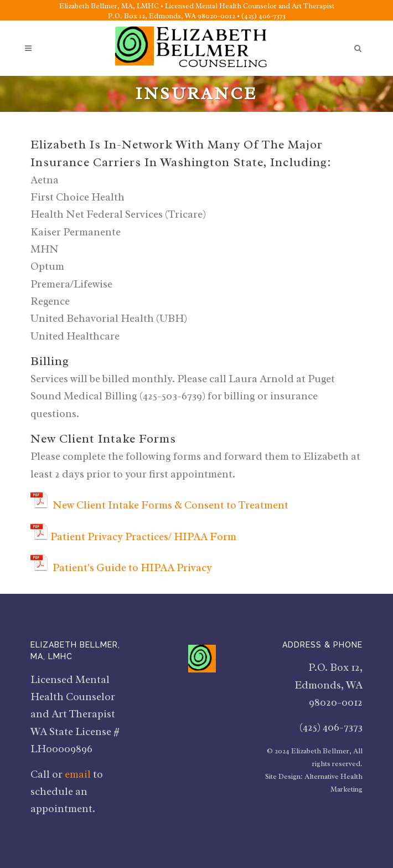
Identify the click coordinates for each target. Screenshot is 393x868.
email (78, 774)
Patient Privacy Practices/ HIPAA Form (144, 537)
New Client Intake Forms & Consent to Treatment (170, 505)
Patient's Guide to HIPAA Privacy (132, 568)
